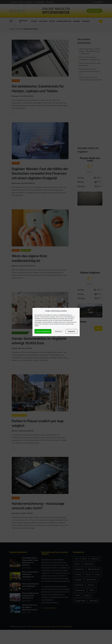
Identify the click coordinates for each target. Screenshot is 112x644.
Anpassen (72, 331)
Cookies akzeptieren (43, 331)
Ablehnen (58, 331)
